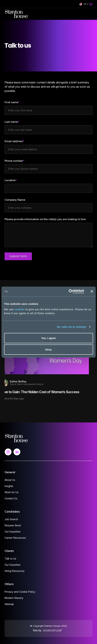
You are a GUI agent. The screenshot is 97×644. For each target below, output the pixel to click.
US (91, 4)
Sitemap (9, 604)
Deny (48, 350)
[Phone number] (48, 169)
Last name (11, 122)
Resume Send (13, 525)
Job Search (11, 519)
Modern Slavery (14, 598)
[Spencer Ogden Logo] (16, 438)
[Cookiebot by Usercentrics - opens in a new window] (69, 291)
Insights (9, 486)
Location (10, 180)
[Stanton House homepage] (16, 14)
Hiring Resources (15, 571)
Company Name (15, 200)
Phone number (14, 161)
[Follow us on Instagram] (8, 452)
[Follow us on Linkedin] (17, 452)
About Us (10, 480)
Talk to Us (10, 559)
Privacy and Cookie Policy (20, 592)
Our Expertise (12, 532)
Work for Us (12, 492)
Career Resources (15, 538)
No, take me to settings (72, 327)
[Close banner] (92, 291)
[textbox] (48, 110)
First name (11, 102)
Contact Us (11, 498)
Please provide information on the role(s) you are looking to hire (45, 219)
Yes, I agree (48, 338)
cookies (19, 309)
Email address (14, 141)
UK (85, 4)
